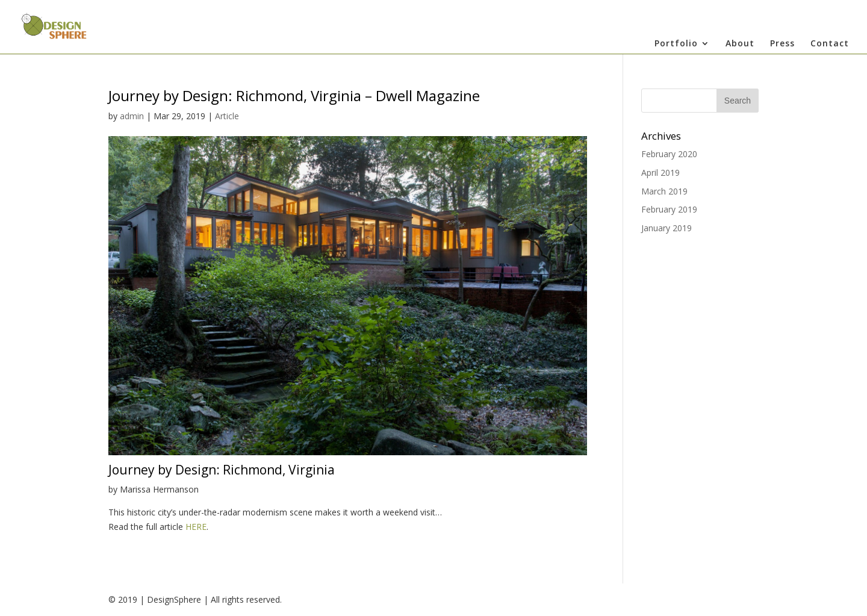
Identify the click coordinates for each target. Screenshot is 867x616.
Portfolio (676, 44)
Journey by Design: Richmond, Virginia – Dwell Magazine (294, 95)
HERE (196, 527)
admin (132, 116)
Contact (830, 44)
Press (782, 44)
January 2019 (667, 228)
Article (227, 116)
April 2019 (660, 173)
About (740, 44)
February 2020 (669, 154)
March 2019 (664, 191)
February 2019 (669, 209)
